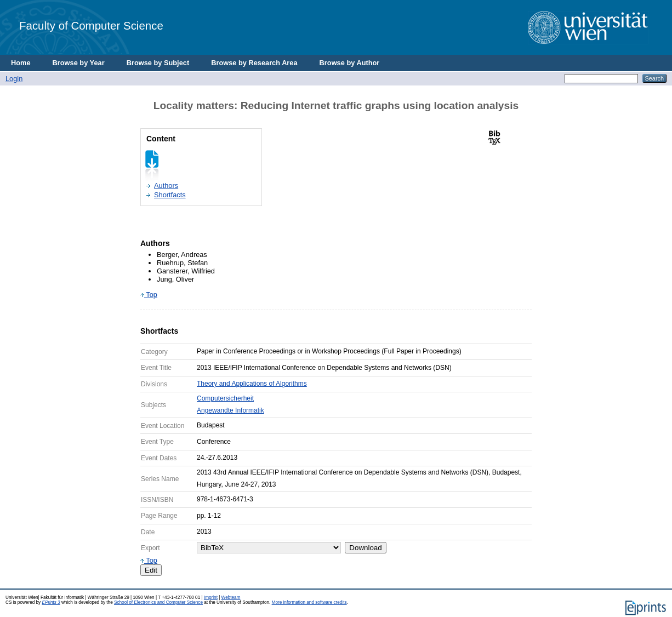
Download (365, 548)
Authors (166, 185)
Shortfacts (170, 195)
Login (14, 79)
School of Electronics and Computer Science (158, 602)
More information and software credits (309, 602)
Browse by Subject (158, 63)
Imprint (211, 598)
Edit (151, 570)
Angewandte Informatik (230, 410)
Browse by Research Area (254, 63)
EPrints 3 (51, 602)
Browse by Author (350, 63)
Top (149, 295)
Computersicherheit (225, 398)
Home (21, 63)
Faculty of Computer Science (91, 25)
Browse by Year (79, 63)
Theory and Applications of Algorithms (252, 384)
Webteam (231, 598)
